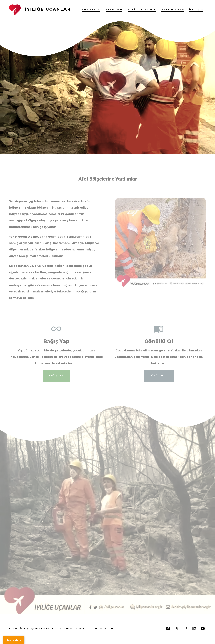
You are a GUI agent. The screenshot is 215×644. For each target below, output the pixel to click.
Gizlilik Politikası (105, 629)
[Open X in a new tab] (177, 628)
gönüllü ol (159, 380)
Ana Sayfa (91, 10)
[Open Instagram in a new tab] (186, 628)
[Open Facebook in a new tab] (168, 628)
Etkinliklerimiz (142, 10)
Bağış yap (114, 10)
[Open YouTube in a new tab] (203, 628)
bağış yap (56, 380)
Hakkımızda (173, 10)
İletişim (196, 10)
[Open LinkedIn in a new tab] (194, 628)
